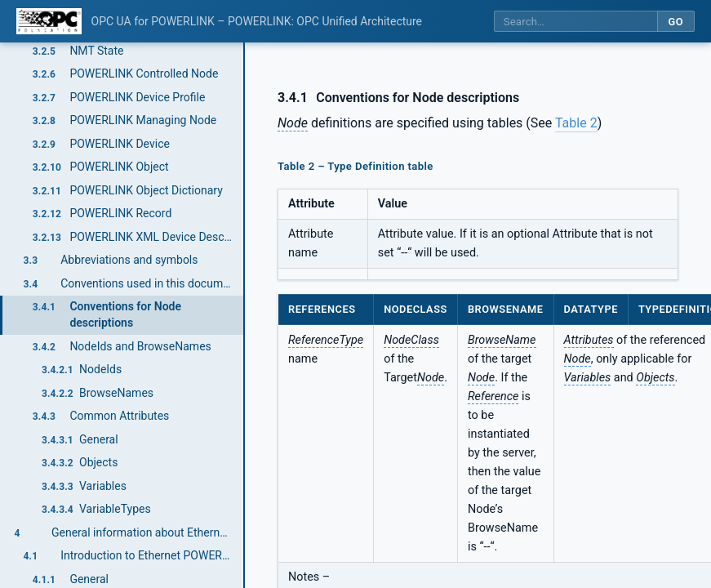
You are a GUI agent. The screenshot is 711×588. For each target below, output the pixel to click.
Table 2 (576, 123)
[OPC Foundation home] (49, 21)
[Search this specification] (575, 22)
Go (675, 22)
